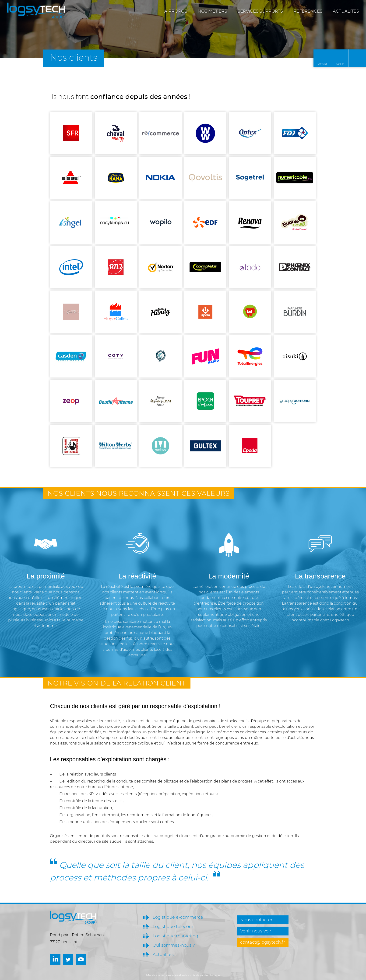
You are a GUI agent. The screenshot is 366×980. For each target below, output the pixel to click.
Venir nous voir (256, 931)
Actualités (346, 11)
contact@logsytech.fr (263, 942)
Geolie (340, 64)
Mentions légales (159, 975)
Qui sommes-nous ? (174, 945)
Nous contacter (256, 920)
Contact (322, 64)
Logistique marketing (175, 936)
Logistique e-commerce (178, 917)
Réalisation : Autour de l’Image (197, 975)
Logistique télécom (173, 927)
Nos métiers (212, 11)
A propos (176, 11)
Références (308, 11)
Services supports (260, 11)
